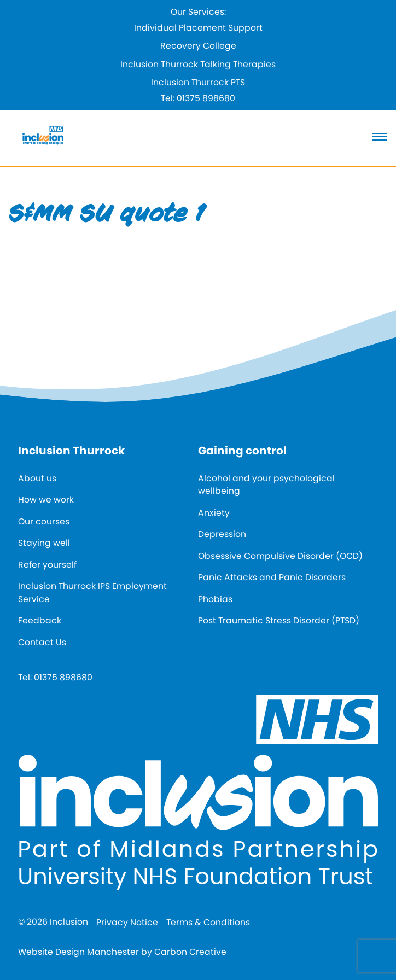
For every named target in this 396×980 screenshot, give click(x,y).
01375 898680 (206, 98)
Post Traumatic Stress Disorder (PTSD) (279, 620)
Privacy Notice (127, 922)
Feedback (40, 620)
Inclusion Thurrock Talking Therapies (198, 64)
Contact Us (42, 642)
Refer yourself (47, 565)
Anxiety (214, 513)
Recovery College (198, 46)
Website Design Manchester (78, 952)
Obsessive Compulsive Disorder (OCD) (280, 556)
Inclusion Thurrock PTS (198, 82)
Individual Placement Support (198, 28)
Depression (222, 534)
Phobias (215, 599)
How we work (46, 500)
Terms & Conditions (208, 922)
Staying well (44, 543)
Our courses (44, 521)
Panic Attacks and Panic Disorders (272, 577)
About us (37, 478)
